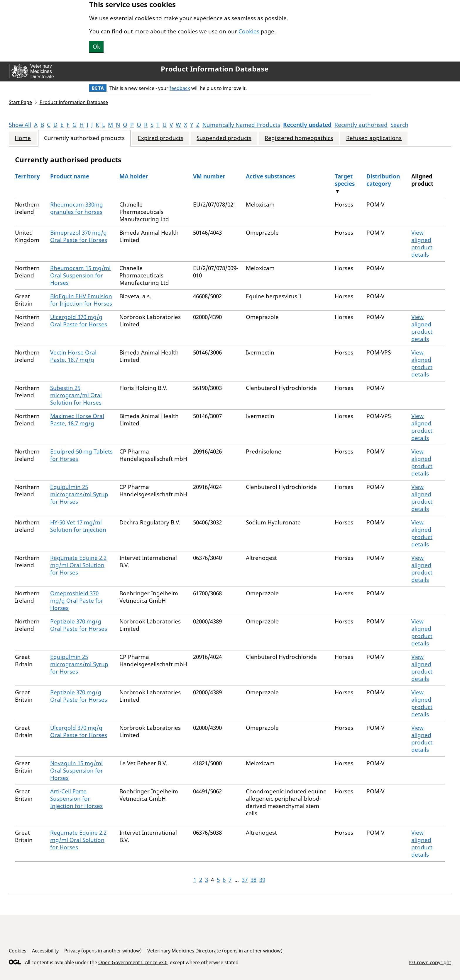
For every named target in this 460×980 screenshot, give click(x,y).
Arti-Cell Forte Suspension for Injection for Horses (76, 799)
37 (245, 880)
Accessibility (45, 951)
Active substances (270, 176)
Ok (96, 47)
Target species (345, 180)
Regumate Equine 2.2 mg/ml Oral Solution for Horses (78, 565)
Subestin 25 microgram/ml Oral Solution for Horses (76, 395)
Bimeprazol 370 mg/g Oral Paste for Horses (79, 236)
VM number (209, 176)
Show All (20, 125)
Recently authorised (361, 125)
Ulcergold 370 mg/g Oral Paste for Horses (79, 321)
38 (253, 880)
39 (262, 880)
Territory (27, 176)
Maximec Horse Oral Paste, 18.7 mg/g (77, 420)
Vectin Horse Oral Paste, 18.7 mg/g (73, 356)
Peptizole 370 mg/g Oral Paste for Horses (79, 625)
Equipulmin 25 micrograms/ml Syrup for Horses (79, 494)
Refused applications (374, 138)
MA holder (134, 176)
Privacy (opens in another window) (103, 951)
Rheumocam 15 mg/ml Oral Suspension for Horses (80, 275)
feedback (180, 88)
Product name (70, 176)
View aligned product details (422, 244)
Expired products (161, 138)
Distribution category (383, 180)
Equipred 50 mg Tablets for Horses (81, 455)
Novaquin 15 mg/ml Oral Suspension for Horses (77, 771)
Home (23, 138)
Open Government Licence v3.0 (133, 962)
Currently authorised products (84, 138)
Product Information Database (215, 69)
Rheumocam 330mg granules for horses (77, 208)
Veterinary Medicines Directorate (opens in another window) (215, 951)
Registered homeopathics (299, 138)
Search (399, 125)
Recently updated (307, 125)
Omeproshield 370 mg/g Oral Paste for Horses (77, 601)
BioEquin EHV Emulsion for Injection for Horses (81, 300)
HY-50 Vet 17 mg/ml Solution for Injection (78, 526)
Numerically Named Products (241, 125)
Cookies (249, 31)
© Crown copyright (430, 962)
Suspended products (224, 138)
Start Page (20, 102)
